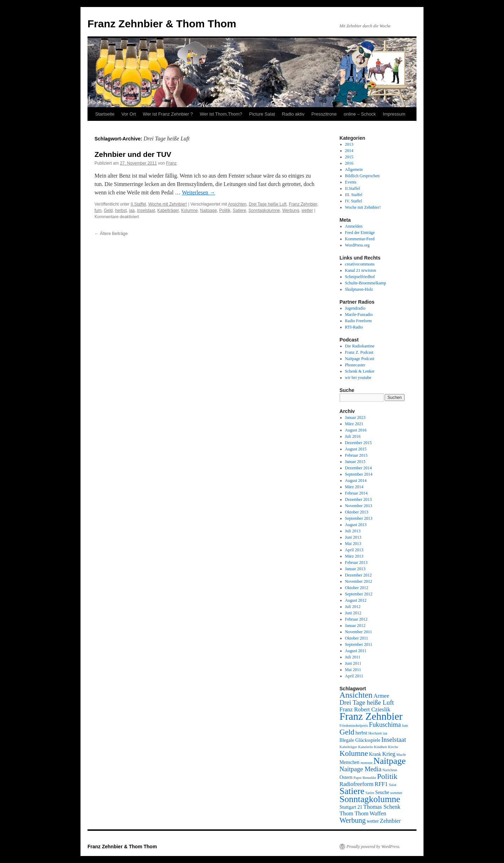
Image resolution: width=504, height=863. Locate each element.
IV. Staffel (354, 201)
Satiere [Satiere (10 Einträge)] (352, 791)
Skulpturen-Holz (359, 289)
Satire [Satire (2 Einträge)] (370, 793)
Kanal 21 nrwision (361, 270)
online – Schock (360, 114)
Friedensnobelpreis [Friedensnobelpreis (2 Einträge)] (354, 726)
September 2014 (359, 474)
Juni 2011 (353, 663)
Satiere (239, 210)
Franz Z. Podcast (359, 352)
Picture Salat (262, 114)
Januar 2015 (355, 462)
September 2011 (359, 644)
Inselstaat (146, 210)
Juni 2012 (353, 613)
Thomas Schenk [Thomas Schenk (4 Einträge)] (382, 807)
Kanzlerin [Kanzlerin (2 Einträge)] (365, 747)
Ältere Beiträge (111, 234)
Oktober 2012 (357, 588)
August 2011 (356, 651)
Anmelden (354, 226)
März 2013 (354, 556)
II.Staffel (138, 204)
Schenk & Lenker (360, 371)
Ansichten (237, 204)
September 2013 (359, 518)
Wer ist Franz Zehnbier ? (168, 114)
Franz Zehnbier (303, 204)
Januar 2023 (355, 417)
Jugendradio (355, 308)
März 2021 (354, 424)
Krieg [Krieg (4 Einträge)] (389, 754)
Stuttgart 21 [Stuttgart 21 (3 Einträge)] (351, 807)
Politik (225, 210)
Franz (171, 163)
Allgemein (354, 170)
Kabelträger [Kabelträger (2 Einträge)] (348, 747)
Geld (108, 210)
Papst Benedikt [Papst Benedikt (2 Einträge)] (365, 778)
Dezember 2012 (358, 575)
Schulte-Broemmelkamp (366, 283)
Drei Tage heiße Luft (268, 204)
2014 (349, 151)
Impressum (394, 114)
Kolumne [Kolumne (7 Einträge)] (354, 753)
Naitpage (209, 210)
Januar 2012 (355, 626)
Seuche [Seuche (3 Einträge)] (382, 792)
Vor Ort (129, 114)
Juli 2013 (353, 531)
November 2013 (359, 506)
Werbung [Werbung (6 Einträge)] (353, 820)
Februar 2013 (356, 562)
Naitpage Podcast (360, 359)
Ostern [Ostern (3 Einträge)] (346, 777)
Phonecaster (355, 365)
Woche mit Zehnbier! (168, 204)
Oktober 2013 (357, 512)
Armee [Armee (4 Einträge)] (381, 696)
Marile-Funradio (359, 315)
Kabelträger (168, 210)
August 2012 (356, 600)
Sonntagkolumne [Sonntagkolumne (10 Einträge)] (370, 799)
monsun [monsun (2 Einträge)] (366, 763)
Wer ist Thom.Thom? (221, 114)
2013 (349, 144)
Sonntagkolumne (264, 210)
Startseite (105, 114)
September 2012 (359, 594)
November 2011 (359, 632)
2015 (349, 157)
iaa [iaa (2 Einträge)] (385, 733)
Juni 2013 (353, 537)
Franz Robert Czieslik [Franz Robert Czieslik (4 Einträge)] (365, 709)
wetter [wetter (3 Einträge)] (373, 821)
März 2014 (354, 487)
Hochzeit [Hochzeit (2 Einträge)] (375, 733)
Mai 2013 (353, 544)
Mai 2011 (353, 670)
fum (98, 210)
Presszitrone (324, 114)
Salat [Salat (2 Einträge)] (393, 785)
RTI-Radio (354, 327)
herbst (121, 210)
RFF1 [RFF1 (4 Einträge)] (381, 784)
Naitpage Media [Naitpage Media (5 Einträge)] (360, 769)
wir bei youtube (358, 378)
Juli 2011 (353, 657)
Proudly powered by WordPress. (373, 847)
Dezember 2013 (358, 499)
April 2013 (354, 550)
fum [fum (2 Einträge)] (405, 726)
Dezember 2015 (358, 443)
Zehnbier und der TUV (133, 154)
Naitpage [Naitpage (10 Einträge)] (390, 761)
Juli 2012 (353, 607)
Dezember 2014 (358, 468)
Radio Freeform (358, 321)
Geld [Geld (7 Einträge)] (347, 732)
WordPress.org (357, 245)
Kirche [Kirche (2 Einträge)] (393, 747)
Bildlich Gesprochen (362, 176)
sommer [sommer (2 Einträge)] (396, 793)
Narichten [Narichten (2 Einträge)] (390, 770)
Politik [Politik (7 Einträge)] (387, 776)
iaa (132, 210)
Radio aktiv (293, 114)
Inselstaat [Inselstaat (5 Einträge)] (394, 740)
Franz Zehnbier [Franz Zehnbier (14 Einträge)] (371, 716)
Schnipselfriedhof (360, 277)
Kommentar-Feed (360, 239)
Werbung (290, 210)
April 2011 (354, 676)
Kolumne (190, 210)
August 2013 (356, 525)
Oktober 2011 (357, 638)
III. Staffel (354, 195)
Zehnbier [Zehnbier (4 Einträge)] (390, 821)
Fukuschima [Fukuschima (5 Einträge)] (385, 724)
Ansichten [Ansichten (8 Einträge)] (356, 695)
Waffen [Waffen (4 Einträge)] (378, 813)
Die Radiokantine (360, 346)
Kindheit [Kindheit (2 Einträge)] (380, 747)
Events (351, 182)
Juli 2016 (353, 436)
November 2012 (359, 581)
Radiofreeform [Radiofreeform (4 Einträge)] (356, 784)
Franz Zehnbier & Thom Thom (162, 24)
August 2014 (356, 481)
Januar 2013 (355, 569)
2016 (349, 163)
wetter (307, 210)
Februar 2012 (356, 619)
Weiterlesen (199, 192)
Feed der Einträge (360, 233)
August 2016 (356, 430)
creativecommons (360, 264)
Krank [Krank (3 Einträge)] (375, 754)
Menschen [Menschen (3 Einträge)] (349, 762)
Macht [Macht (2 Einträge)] (401, 755)
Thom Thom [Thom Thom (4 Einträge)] (354, 813)
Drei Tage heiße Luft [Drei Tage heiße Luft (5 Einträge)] (367, 702)
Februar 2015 (356, 455)
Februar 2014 (356, 493)
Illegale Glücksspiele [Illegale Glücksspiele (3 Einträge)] (360, 740)
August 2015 (356, 449)
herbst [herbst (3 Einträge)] (362, 733)
